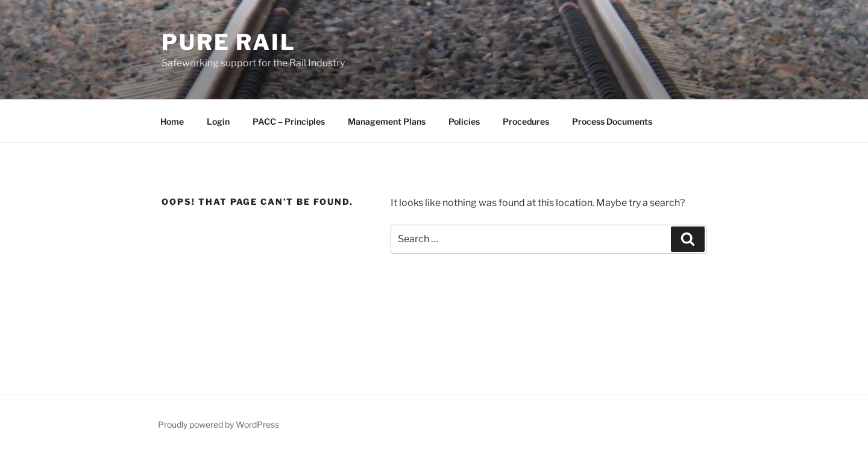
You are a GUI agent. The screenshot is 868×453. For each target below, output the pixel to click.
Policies (464, 121)
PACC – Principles (289, 121)
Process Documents (612, 121)
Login (218, 121)
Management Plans (387, 121)
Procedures (526, 121)
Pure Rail (229, 42)
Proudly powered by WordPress (219, 424)
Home (172, 121)
